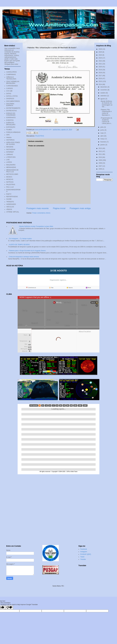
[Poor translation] (9, 608)
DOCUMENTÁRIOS (13, 101)
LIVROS (9, 162)
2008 (101, 163)
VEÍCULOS (10, 207)
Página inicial (59, 208)
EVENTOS (10, 120)
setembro (104, 96)
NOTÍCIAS (10, 182)
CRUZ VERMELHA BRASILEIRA (13, 82)
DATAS (9, 94)
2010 (101, 157)
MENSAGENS (11, 167)
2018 (101, 73)
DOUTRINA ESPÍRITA (10, 105)
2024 (101, 55)
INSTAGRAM (11, 150)
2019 (101, 70)
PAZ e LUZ (10, 187)
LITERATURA (11, 157)
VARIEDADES (11, 204)
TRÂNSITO (10, 202)
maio (102, 133)
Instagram (84, 552)
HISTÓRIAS (10, 140)
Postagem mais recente (37, 208)
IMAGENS (10, 147)
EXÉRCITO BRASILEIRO (11, 124)
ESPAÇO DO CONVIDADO (11, 114)
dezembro (104, 87)
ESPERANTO (11, 118)
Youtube (83, 559)
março (103, 139)
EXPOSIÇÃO (11, 127)
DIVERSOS (10, 99)
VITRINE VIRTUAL (13, 212)
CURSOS (9, 88)
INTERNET (10, 152)
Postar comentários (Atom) (41, 213)
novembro (104, 90)
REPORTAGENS (12, 197)
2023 (101, 58)
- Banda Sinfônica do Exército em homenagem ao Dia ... (106, 104)
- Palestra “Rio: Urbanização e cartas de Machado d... (106, 112)
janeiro (103, 145)
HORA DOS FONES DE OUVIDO (13, 143)
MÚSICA (9, 177)
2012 (101, 151)
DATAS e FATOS (12, 96)
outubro (103, 93)
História (9, 137)
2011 (101, 154)
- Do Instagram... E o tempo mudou (20, 239)
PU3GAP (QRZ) (86, 554)
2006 (101, 169)
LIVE (8, 160)
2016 (101, 79)
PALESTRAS (40, 136)
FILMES (9, 130)
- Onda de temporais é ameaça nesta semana (24, 257)
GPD (8, 135)
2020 (101, 67)
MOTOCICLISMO (12, 174)
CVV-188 (9, 91)
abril (102, 136)
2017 (101, 76)
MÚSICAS (10, 179)
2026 (101, 49)
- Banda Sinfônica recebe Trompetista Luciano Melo (36, 226)
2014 (101, 84)
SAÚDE (9, 199)
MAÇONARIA (11, 165)
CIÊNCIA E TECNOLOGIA (11, 78)
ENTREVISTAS (11, 111)
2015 (101, 81)
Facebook (84, 549)
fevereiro (104, 142)
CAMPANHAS (11, 75)
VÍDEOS (9, 209)
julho (102, 127)
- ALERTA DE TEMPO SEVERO (19, 245)
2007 (101, 166)
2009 (101, 160)
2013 (101, 148)
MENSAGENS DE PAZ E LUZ (12, 171)
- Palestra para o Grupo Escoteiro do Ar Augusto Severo (27, 251)
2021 (101, 64)
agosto (103, 99)
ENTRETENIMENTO (13, 108)
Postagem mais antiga (80, 208)
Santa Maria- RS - (58, 586)
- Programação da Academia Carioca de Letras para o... (106, 121)
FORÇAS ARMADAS (13, 132)
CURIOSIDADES (12, 86)
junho (102, 130)
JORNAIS (10, 155)
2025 (101, 52)
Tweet (82, 557)
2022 (101, 61)
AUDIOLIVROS (11, 72)
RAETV (9, 194)
